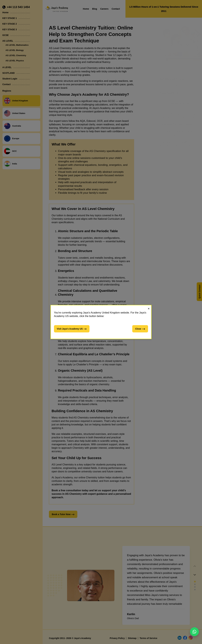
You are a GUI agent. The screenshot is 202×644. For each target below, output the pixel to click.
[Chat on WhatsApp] (194, 632)
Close (140, 329)
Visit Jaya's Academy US (72, 329)
